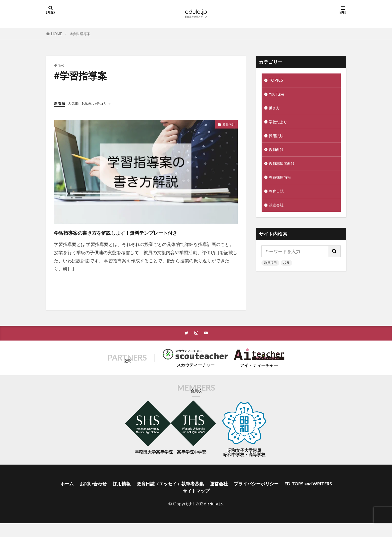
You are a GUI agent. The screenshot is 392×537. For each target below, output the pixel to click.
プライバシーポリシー (291, 496)
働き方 (276, 110)
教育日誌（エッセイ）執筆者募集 (197, 496)
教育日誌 (278, 199)
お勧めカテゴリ (102, 103)
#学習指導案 (80, 34)
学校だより (280, 125)
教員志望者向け (284, 169)
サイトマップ (226, 504)
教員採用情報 (282, 184)
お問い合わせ (112, 496)
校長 (286, 272)
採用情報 (143, 496)
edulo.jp (215, 517)
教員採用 (270, 272)
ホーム (83, 496)
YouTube (277, 95)
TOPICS (277, 81)
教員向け (226, 125)
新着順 (61, 103)
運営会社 (250, 496)
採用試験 (278, 140)
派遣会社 (278, 214)
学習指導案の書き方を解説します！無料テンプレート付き (143, 237)
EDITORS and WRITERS (178, 504)
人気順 (77, 103)
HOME (57, 34)
